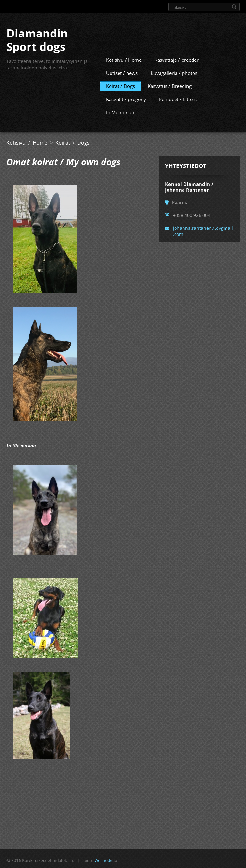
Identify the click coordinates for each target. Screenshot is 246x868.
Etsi (234, 7)
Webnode (103, 859)
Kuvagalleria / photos (174, 72)
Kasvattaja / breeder (176, 59)
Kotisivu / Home (124, 59)
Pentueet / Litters (178, 98)
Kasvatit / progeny (126, 98)
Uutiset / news (122, 72)
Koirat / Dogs (120, 85)
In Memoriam (121, 111)
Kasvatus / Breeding (170, 85)
